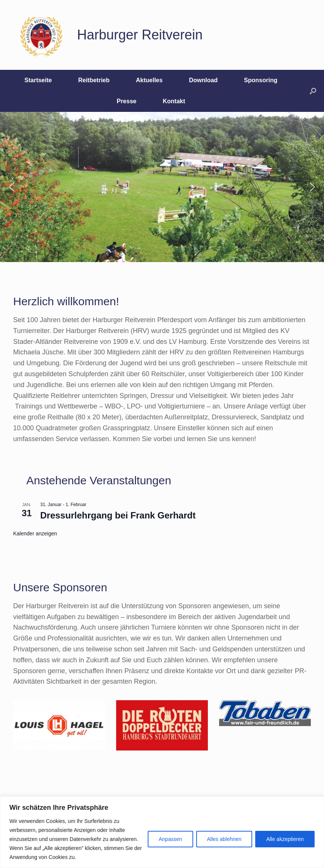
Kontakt (174, 101)
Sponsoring (261, 80)
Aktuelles (149, 80)
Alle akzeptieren (285, 839)
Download (203, 80)
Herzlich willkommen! (66, 301)
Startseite (38, 80)
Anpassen (170, 839)
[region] (162, 832)
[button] (313, 91)
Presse (126, 101)
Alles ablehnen (224, 839)
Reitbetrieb (94, 80)
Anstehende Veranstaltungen (99, 480)
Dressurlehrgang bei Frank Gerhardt (118, 515)
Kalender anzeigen (35, 533)
